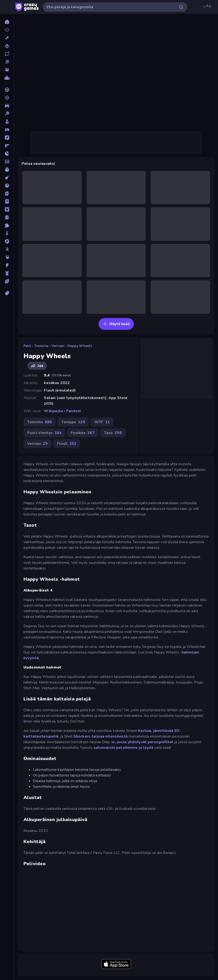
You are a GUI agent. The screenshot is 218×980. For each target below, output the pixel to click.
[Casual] (7, 122)
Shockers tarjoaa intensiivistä (101, 736)
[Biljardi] (7, 114)
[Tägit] (7, 293)
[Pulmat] (7, 225)
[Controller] (7, 130)
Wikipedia (53, 411)
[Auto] (7, 106)
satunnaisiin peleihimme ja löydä (123, 748)
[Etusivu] (7, 22)
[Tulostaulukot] (7, 78)
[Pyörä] (7, 233)
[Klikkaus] (7, 177)
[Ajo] (7, 90)
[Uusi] (7, 38)
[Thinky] (7, 257)
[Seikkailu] (7, 241)
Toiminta (41, 346)
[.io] (7, 154)
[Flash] (7, 138)
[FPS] (7, 146)
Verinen (58, 346)
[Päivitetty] (7, 54)
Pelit (27, 346)
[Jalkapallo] (7, 161)
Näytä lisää (116, 324)
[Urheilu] (7, 281)
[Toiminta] (7, 265)
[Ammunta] (7, 98)
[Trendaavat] (7, 46)
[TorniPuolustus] (7, 273)
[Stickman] (7, 249)
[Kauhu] (7, 169)
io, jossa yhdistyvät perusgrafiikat (142, 742)
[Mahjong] (7, 201)
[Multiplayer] (7, 70)
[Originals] (7, 62)
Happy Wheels (80, 346)
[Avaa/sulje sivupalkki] (8, 7)
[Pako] (7, 217)
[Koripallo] (7, 185)
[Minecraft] (7, 209)
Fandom (74, 411)
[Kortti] (7, 193)
